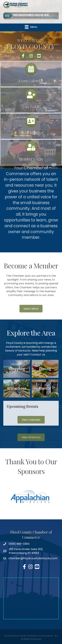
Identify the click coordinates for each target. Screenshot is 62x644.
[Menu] (31, 27)
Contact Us (38, 355)
